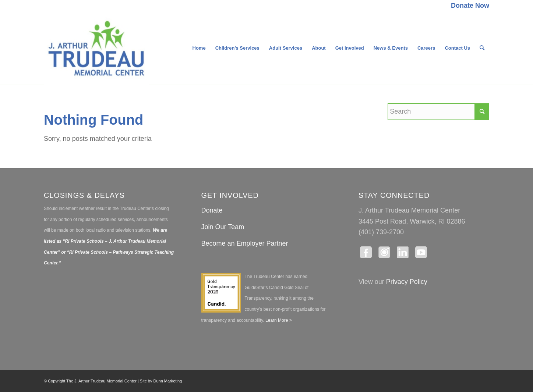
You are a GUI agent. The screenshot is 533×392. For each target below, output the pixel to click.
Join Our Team (223, 227)
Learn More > (278, 320)
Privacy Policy (407, 282)
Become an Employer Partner (245, 243)
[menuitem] (468, 6)
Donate (212, 210)
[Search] (482, 48)
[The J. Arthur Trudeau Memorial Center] (96, 48)
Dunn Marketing (168, 381)
